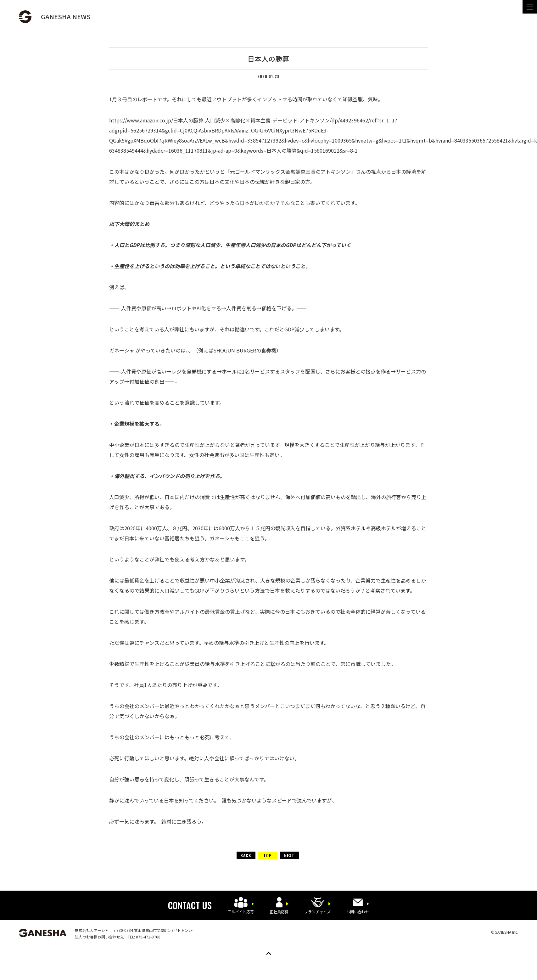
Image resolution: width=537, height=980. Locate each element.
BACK (246, 855)
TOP (268, 855)
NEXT (289, 855)
